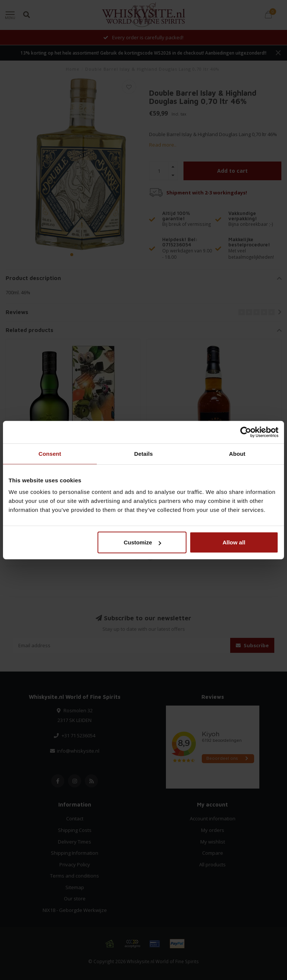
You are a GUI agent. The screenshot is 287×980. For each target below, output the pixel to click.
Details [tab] (143, 453)
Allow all (234, 542)
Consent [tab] (50, 453)
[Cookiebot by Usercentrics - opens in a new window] (246, 432)
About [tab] (237, 453)
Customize (142, 542)
